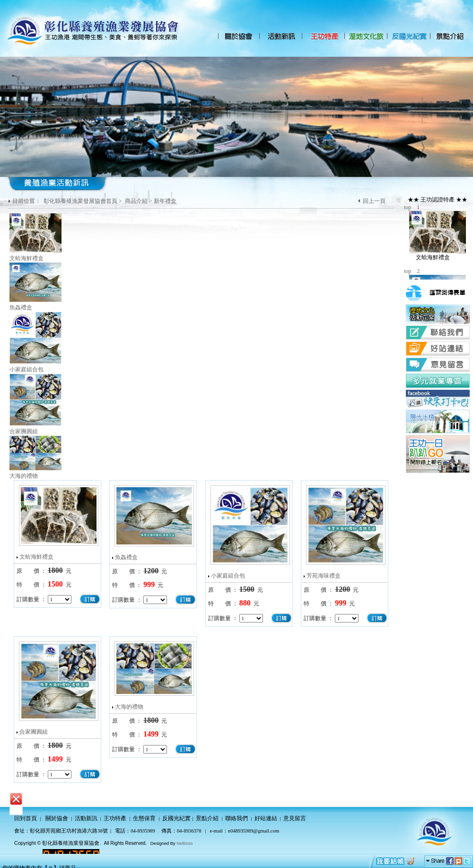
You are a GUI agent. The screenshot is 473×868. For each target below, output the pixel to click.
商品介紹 (136, 201)
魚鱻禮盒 (126, 557)
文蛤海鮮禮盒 (36, 557)
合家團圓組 (34, 732)
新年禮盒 (165, 201)
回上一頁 (374, 201)
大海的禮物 (129, 707)
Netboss (184, 843)
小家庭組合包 (228, 576)
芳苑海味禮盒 (324, 576)
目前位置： (27, 201)
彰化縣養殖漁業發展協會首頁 (80, 201)
